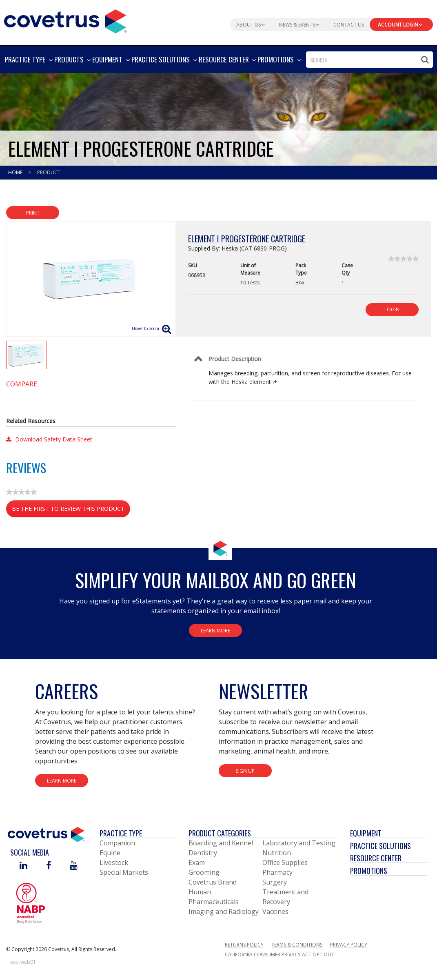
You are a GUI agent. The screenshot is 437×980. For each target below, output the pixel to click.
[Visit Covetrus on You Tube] (74, 866)
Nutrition (277, 853)
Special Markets (124, 872)
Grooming (204, 872)
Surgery (275, 882)
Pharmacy (277, 872)
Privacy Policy (349, 945)
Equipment (366, 833)
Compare (22, 384)
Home (16, 172)
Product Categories (220, 833)
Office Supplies (285, 862)
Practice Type (121, 833)
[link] (403, 259)
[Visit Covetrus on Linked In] (23, 866)
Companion (117, 843)
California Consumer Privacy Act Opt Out (280, 955)
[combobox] (369, 60)
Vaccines (275, 911)
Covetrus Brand (213, 882)
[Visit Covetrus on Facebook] (49, 866)
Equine (110, 853)
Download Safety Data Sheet (49, 439)
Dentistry (203, 853)
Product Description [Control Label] (235, 359)
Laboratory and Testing (299, 843)
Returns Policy (244, 945)
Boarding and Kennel (221, 843)
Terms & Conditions (297, 945)
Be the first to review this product (71, 510)
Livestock (114, 862)
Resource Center (376, 858)
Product (49, 172)
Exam (197, 862)
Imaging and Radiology (224, 911)
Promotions (369, 871)
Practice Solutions (380, 846)
